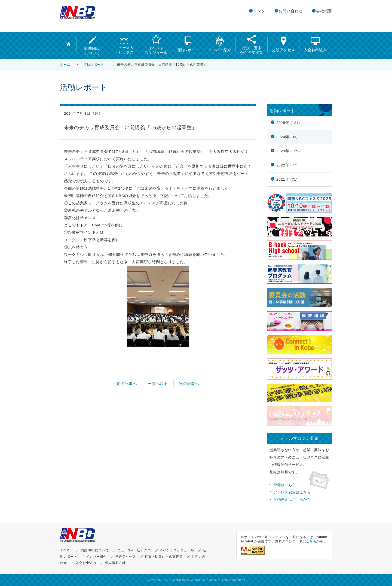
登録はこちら (285, 485)
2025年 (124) (288, 123)
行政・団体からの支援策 (252, 45)
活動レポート (188, 44)
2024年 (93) (287, 137)
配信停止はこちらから (292, 500)
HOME (67, 550)
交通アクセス (283, 44)
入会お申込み (315, 44)
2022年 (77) (287, 165)
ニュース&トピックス (134, 550)
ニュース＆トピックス (124, 45)
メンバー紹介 (220, 44)
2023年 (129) (288, 151)
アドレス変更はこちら (292, 492)
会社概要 (324, 11)
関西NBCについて (92, 46)
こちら (311, 541)
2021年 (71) (287, 179)
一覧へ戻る (158, 384)
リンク (259, 11)
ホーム (65, 65)
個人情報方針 (115, 563)
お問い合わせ (291, 11)
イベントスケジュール (156, 45)
